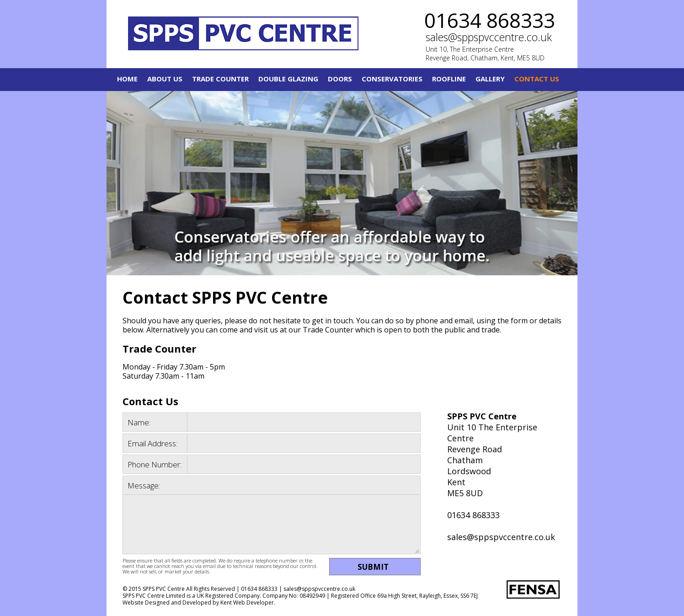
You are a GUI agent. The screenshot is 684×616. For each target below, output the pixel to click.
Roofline (449, 79)
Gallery (490, 79)
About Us (165, 79)
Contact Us (537, 79)
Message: (144, 485)
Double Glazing (288, 79)
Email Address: (152, 443)
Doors (340, 79)
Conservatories (392, 79)
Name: (139, 422)
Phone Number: (155, 464)
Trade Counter (220, 79)
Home (127, 79)
